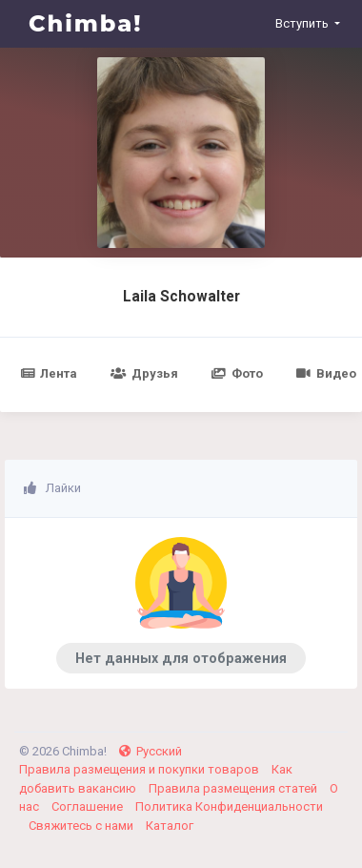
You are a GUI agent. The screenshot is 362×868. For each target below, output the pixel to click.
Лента (49, 373)
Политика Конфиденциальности (229, 806)
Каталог (170, 826)
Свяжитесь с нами (82, 826)
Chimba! (86, 23)
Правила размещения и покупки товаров (141, 769)
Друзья (144, 373)
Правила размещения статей (234, 788)
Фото (237, 373)
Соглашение (89, 806)
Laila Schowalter (181, 297)
